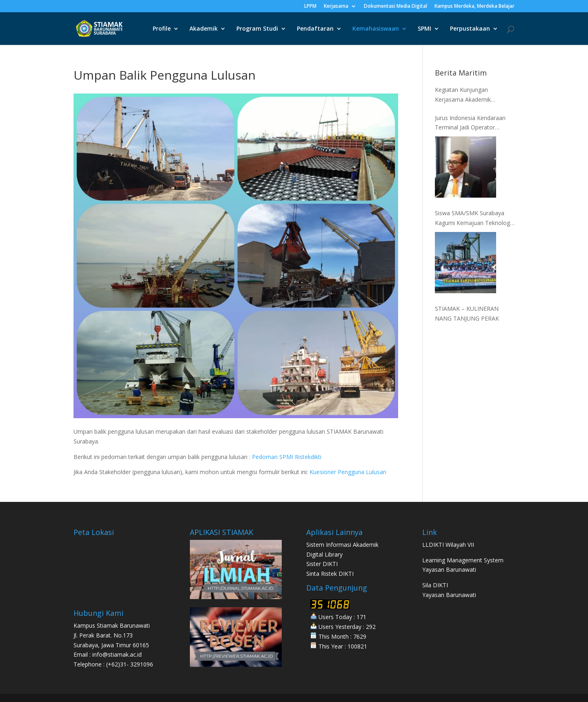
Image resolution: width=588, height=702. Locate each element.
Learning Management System (463, 560)
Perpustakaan (470, 29)
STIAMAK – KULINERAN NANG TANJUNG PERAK (467, 313)
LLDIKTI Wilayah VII (448, 545)
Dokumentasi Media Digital (395, 7)
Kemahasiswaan (376, 29)
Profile (162, 29)
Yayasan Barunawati (449, 569)
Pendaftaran (315, 29)
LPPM (310, 7)
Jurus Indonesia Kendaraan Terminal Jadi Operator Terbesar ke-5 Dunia (470, 123)
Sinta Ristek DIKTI (330, 574)
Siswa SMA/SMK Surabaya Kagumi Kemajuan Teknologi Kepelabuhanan (473, 218)
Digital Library (324, 554)
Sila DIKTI (435, 585)
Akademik (204, 29)
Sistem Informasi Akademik (342, 545)
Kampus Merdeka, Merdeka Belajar (474, 7)
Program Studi (257, 29)
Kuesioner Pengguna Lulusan (348, 472)
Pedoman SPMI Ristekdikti (287, 457)
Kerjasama (336, 7)
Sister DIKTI (322, 564)
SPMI (424, 29)
